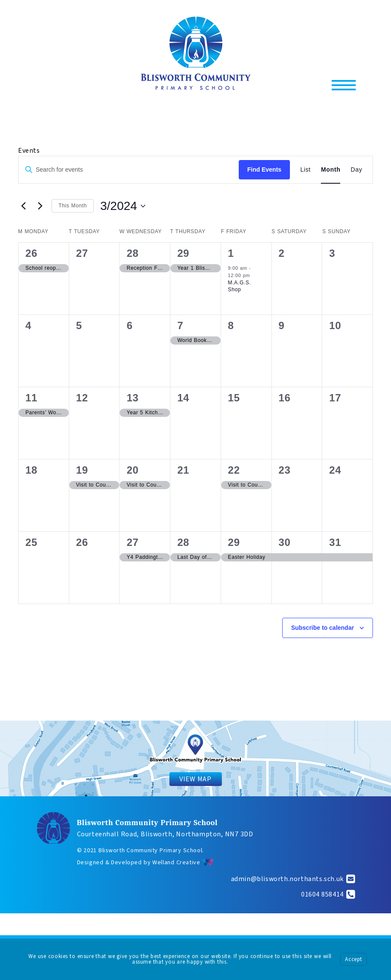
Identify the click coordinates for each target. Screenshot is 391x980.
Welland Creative (183, 863)
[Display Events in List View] (305, 170)
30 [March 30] (285, 542)
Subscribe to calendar (323, 628)
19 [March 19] (82, 470)
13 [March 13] (132, 398)
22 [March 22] (234, 470)
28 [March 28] (183, 542)
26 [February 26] (31, 253)
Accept (354, 959)
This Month (73, 206)
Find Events (264, 169)
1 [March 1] (231, 253)
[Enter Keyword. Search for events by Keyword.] (129, 170)
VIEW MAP (195, 779)
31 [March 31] (335, 542)
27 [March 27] (132, 542)
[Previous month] (23, 206)
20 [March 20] (132, 470)
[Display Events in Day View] (356, 170)
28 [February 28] (132, 253)
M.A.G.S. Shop (239, 286)
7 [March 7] (180, 325)
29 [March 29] (234, 542)
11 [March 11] (31, 398)
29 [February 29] (183, 253)
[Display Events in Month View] (331, 170)
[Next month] (40, 206)
